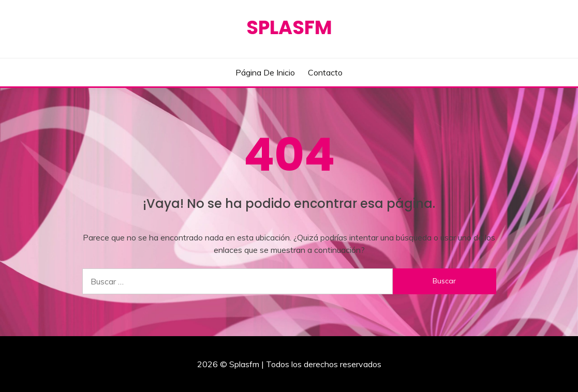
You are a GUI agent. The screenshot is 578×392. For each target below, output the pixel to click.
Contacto (325, 72)
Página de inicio (265, 72)
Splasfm (289, 27)
